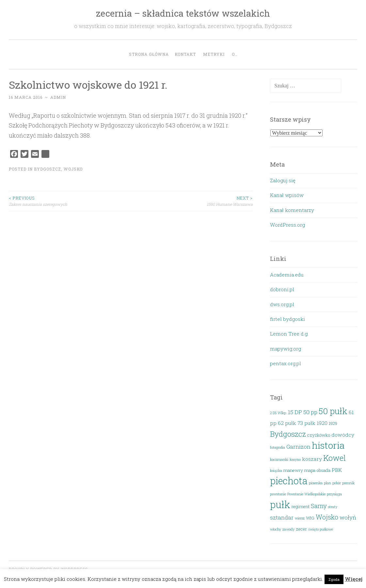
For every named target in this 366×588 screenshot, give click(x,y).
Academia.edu (287, 275)
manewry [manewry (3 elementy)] (293, 470)
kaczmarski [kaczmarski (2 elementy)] (279, 460)
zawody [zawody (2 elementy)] (288, 529)
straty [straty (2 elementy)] (333, 507)
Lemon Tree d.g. (289, 334)
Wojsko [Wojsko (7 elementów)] (327, 517)
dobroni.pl (282, 289)
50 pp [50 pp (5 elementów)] (310, 412)
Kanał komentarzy (292, 210)
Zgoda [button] (334, 579)
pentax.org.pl (286, 363)
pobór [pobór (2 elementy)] (337, 483)
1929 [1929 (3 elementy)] (333, 423)
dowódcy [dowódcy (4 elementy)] (343, 435)
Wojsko (73, 169)
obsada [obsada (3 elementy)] (324, 470)
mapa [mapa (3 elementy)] (310, 470)
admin (58, 97)
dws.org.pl (282, 304)
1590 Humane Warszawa (191, 201)
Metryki (214, 54)
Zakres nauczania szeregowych (70, 201)
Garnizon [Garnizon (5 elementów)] (298, 447)
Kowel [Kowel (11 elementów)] (334, 458)
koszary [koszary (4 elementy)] (312, 459)
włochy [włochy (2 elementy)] (276, 529)
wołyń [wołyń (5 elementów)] (348, 517)
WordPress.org (287, 225)
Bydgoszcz (48, 169)
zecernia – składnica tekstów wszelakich (183, 13)
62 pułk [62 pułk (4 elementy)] (287, 423)
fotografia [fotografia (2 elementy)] (278, 447)
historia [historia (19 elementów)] (328, 445)
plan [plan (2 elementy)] (327, 483)
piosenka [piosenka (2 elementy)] (316, 483)
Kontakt (185, 54)
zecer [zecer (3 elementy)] (301, 529)
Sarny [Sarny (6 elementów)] (319, 506)
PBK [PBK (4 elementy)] (337, 470)
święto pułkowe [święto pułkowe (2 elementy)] (321, 529)
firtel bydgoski (287, 319)
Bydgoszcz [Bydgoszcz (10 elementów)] (288, 434)
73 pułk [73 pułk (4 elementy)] (306, 423)
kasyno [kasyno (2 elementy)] (295, 460)
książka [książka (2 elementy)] (276, 471)
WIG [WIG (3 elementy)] (310, 518)
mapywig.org (286, 349)
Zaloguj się (283, 180)
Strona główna (149, 54)
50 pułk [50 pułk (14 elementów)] (333, 411)
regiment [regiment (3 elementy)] (301, 506)
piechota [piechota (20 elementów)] (289, 481)
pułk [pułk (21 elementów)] (280, 504)
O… (235, 54)
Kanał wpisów (287, 195)
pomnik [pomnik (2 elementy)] (348, 483)
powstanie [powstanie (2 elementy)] (278, 494)
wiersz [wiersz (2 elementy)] (300, 518)
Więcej (354, 579)
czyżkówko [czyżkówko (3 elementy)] (319, 435)
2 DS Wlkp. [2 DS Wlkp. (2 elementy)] (278, 413)
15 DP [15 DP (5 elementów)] (295, 412)
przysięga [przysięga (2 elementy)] (334, 494)
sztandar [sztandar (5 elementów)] (282, 517)
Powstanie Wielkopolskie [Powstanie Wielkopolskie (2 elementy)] (306, 494)
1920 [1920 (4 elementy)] (322, 423)
